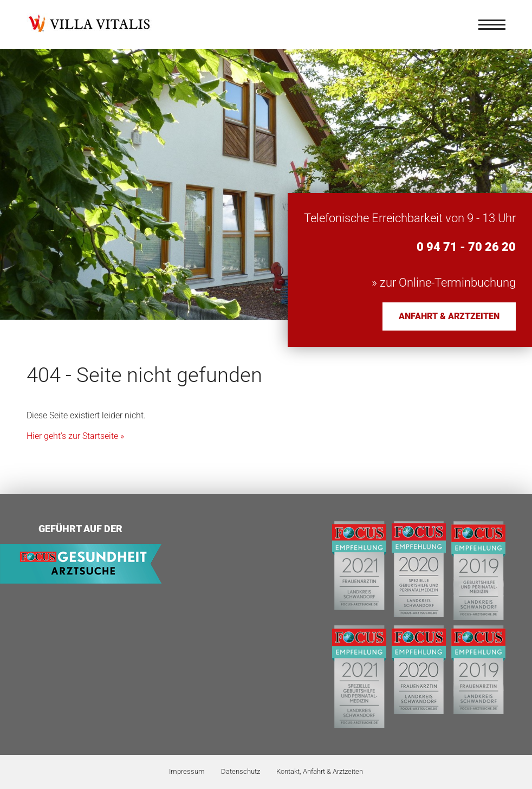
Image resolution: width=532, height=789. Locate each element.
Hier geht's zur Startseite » (75, 436)
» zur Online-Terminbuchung (444, 283)
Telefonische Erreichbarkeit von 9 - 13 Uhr (410, 218)
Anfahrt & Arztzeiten (449, 316)
